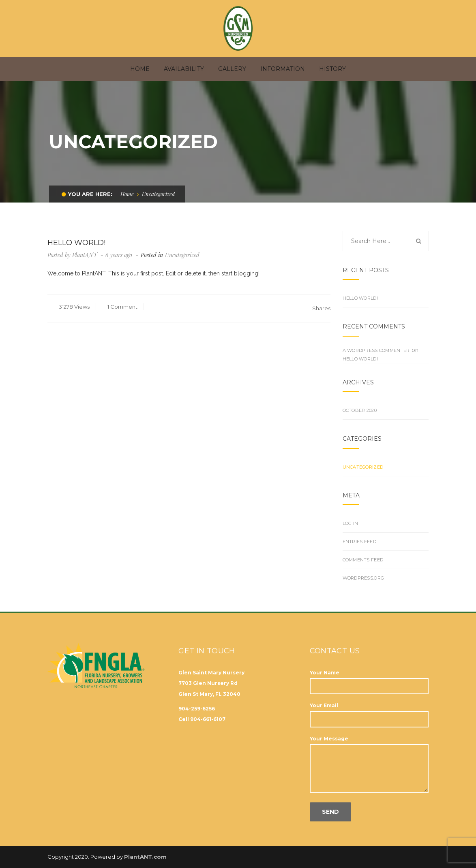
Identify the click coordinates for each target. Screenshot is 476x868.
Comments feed (363, 556)
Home (127, 190)
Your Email (369, 708)
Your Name (369, 675)
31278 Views (74, 303)
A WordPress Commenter (376, 346)
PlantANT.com (145, 853)
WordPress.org (363, 574)
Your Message (369, 761)
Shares (321, 304)
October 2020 (360, 406)
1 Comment (122, 303)
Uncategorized (182, 251)
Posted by (72, 251)
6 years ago (120, 251)
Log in (351, 519)
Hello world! (360, 294)
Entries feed (359, 537)
